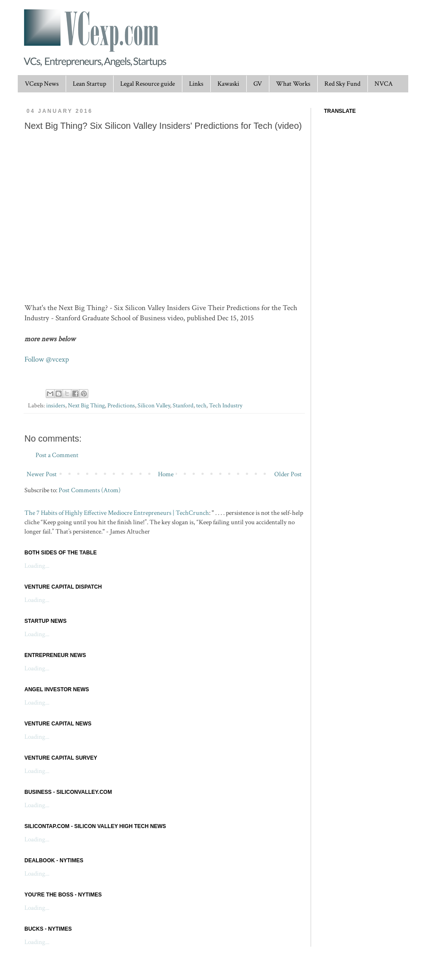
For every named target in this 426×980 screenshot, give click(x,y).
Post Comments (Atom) (90, 490)
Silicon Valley (154, 406)
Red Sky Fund (342, 84)
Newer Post (42, 474)
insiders (56, 406)
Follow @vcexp (47, 359)
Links (196, 84)
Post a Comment (57, 455)
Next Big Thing (86, 406)
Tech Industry (226, 406)
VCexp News (42, 84)
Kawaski (228, 84)
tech (201, 406)
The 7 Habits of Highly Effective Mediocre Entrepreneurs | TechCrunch (117, 513)
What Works (293, 84)
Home (166, 474)
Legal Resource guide (148, 84)
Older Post (288, 474)
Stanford (183, 406)
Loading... (37, 566)
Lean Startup (89, 84)
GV (258, 84)
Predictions (121, 406)
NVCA (384, 84)
